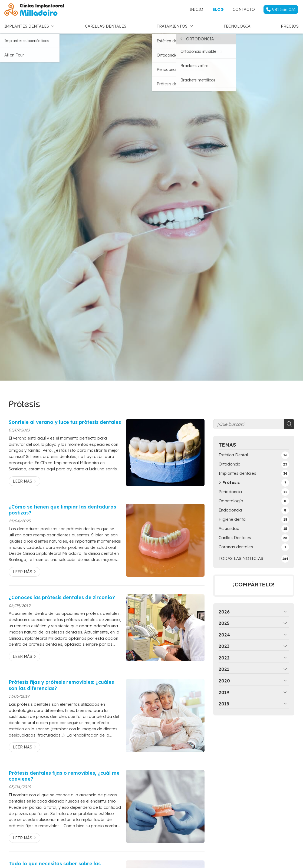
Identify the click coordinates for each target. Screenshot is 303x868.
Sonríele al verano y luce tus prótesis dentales (65, 421)
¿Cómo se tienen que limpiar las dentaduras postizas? (62, 508)
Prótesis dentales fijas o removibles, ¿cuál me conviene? (64, 774)
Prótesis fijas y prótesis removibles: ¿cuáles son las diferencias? (61, 684)
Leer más (22, 480)
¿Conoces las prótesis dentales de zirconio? (62, 596)
